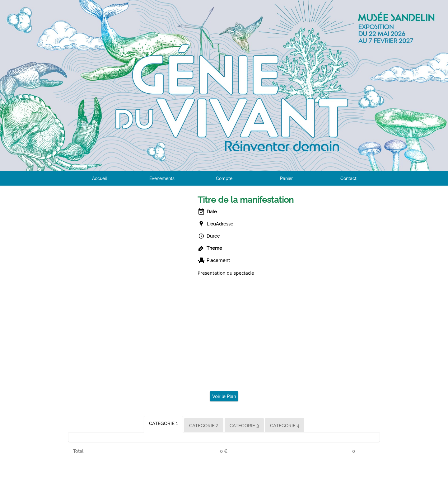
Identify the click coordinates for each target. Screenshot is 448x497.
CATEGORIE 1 (163, 424)
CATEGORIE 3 (244, 426)
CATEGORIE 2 (204, 426)
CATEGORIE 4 (285, 426)
